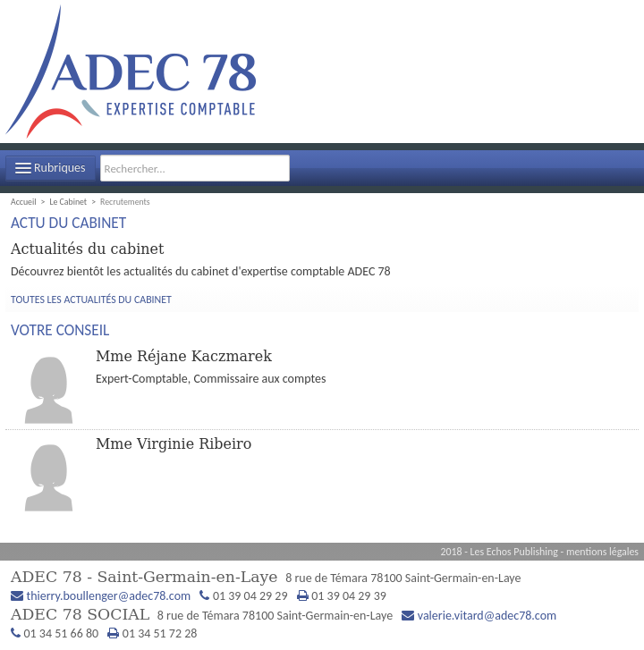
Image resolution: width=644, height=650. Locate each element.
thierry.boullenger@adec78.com (109, 596)
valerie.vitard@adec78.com (487, 616)
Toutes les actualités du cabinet (91, 300)
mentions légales (602, 552)
